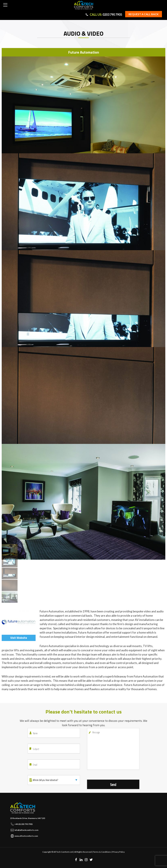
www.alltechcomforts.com (28, 829)
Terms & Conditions (102, 852)
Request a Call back (144, 14)
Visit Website (19, 638)
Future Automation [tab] (84, 52)
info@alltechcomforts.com (28, 825)
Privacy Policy (119, 852)
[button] (5, 5)
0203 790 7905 (104, 15)
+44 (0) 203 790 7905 (26, 822)
